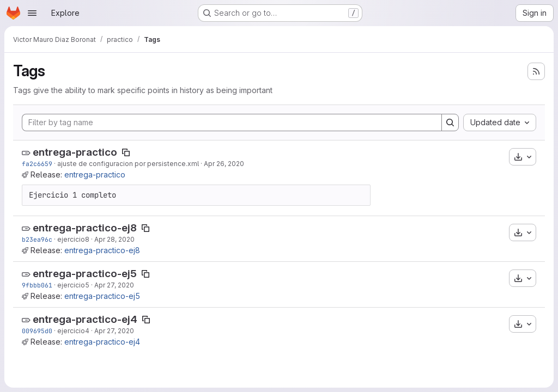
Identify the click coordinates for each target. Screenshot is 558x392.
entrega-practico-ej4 (85, 319)
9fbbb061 (37, 285)
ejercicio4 (73, 331)
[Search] (450, 122)
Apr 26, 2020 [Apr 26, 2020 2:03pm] (224, 164)
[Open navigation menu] (32, 13)
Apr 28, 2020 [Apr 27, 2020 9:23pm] (114, 239)
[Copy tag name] (126, 152)
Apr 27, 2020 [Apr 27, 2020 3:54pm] (114, 285)
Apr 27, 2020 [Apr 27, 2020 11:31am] (114, 331)
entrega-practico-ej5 (85, 274)
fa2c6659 (37, 164)
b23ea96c (37, 239)
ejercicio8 (73, 239)
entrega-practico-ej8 (85, 228)
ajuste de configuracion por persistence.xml (128, 164)
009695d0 (37, 331)
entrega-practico (75, 152)
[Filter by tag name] (232, 122)
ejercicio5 (73, 285)
